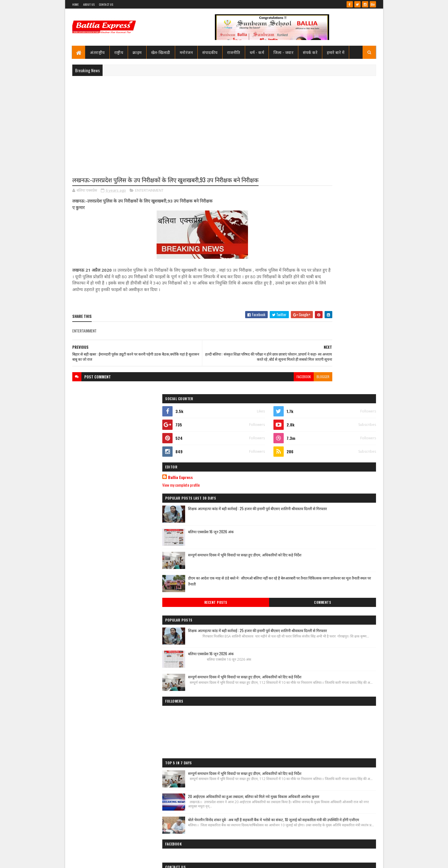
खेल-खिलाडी (161, 52)
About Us (89, 4)
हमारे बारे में (336, 52)
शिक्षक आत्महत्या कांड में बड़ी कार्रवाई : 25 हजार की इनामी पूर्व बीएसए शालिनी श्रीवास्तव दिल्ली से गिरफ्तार (342, 295)
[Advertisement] (224, 122)
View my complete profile (304, 265)
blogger (265, 399)
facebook (246, 399)
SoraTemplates (93, 860)
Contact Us (106, 4)
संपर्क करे (310, 52)
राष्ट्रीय (119, 52)
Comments (353, 390)
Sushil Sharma (133, 860)
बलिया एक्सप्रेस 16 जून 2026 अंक (333, 312)
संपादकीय (210, 52)
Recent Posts (307, 390)
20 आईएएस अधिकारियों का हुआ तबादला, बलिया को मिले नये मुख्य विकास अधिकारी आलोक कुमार (339, 620)
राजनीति (234, 52)
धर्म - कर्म (257, 52)
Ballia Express (303, 258)
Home (76, 4)
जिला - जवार (284, 52)
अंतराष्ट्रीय (98, 52)
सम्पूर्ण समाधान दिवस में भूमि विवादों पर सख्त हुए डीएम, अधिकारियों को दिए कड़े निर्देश (343, 339)
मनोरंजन (186, 52)
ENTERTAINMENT (149, 201)
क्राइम (137, 52)
